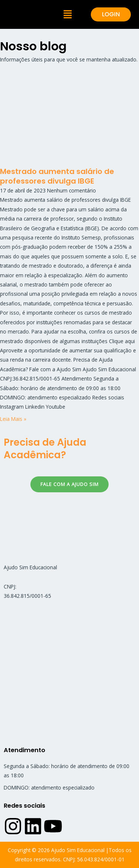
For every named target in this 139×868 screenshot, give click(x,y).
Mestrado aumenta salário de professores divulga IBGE (57, 176)
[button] (68, 15)
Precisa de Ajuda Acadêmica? (45, 449)
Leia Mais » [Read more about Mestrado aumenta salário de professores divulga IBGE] (13, 419)
